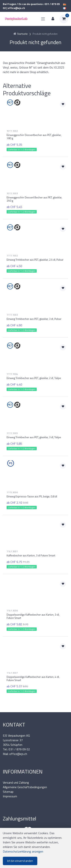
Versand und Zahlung (16, 782)
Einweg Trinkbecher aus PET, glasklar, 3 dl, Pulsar (34, 319)
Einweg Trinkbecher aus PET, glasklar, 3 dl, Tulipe (34, 437)
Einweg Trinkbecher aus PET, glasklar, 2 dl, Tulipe (34, 378)
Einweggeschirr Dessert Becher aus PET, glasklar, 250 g (34, 199)
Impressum (10, 796)
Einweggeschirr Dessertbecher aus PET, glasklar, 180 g (34, 137)
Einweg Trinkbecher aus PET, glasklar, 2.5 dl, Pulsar (35, 260)
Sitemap (8, 792)
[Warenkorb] (64, 19)
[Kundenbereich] (53, 19)
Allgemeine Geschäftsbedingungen (25, 787)
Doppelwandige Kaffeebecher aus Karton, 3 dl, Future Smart (33, 616)
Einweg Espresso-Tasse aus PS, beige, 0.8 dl (32, 496)
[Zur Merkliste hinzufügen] (63, 104)
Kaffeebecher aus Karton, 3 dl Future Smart (31, 555)
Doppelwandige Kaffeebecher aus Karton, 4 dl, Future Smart (33, 678)
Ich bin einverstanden (20, 861)
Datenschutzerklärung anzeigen (23, 851)
